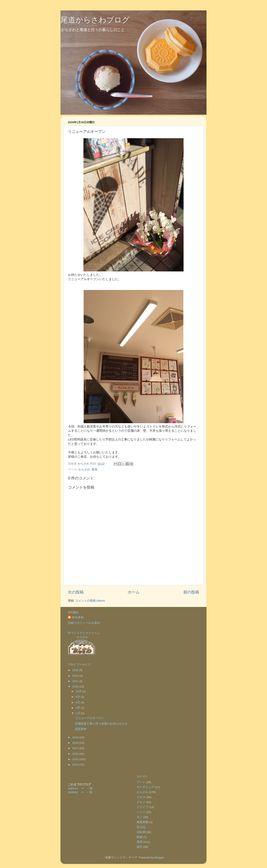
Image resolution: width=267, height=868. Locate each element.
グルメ (141, 802)
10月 (79, 691)
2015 (76, 759)
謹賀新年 (81, 729)
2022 (76, 676)
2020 (76, 687)
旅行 (140, 847)
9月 (78, 697)
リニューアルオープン (89, 718)
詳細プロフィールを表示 (84, 623)
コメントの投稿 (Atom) (90, 601)
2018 (76, 743)
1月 (78, 713)
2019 (76, 737)
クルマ (141, 797)
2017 (76, 748)
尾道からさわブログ (95, 20)
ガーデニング (145, 787)
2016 (76, 754)
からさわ (84, 469)
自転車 (141, 832)
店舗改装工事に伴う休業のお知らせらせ (101, 724)
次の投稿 (76, 592)
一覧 (90, 788)
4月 (78, 702)
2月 (78, 708)
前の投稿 (191, 592)
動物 (140, 837)
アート (141, 782)
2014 (76, 765)
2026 (76, 670)
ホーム (134, 592)
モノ (140, 817)
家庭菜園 (142, 822)
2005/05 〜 (77, 792)
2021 (76, 681)
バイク (141, 812)
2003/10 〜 (77, 788)
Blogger (159, 857)
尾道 (94, 469)
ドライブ (142, 807)
